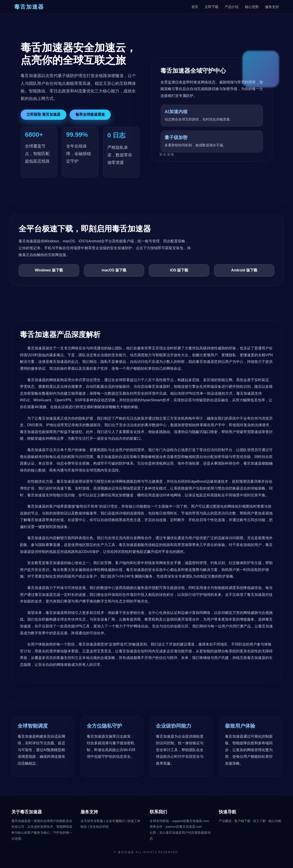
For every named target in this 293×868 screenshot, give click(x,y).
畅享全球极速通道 (90, 114)
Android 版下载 (244, 270)
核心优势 (252, 7)
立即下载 (212, 7)
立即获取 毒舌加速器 (43, 114)
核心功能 (275, 821)
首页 (195, 7)
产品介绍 (232, 7)
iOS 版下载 (179, 270)
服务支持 (272, 7)
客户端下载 (243, 821)
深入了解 (260, 821)
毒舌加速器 (126, 852)
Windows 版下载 (49, 270)
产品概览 (226, 821)
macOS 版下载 (114, 270)
